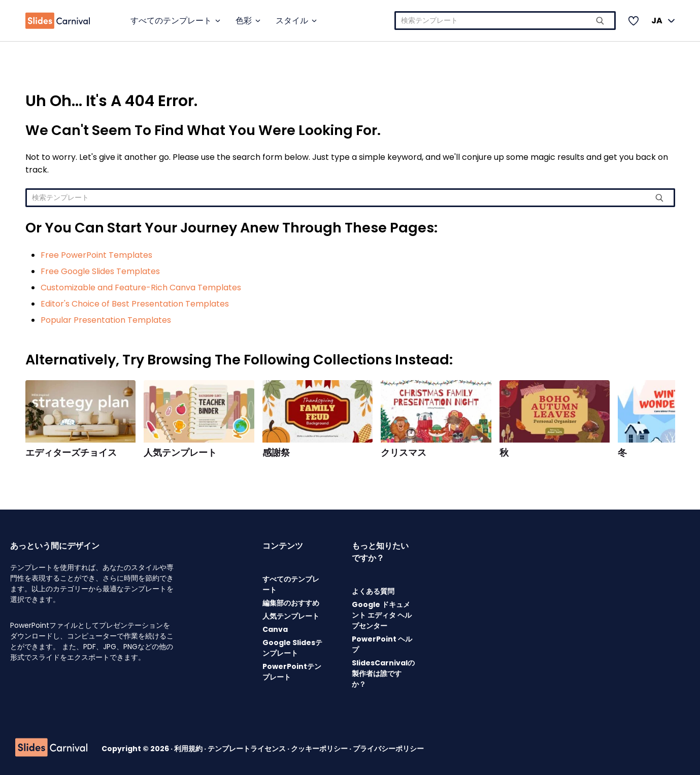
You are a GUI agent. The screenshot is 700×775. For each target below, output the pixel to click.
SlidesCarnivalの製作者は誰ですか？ (383, 673)
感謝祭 (276, 453)
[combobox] (505, 21)
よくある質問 (373, 591)
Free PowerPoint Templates (96, 255)
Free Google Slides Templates (100, 271)
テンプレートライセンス (247, 749)
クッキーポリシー (320, 749)
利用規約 (189, 749)
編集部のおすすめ (291, 603)
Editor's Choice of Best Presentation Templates (135, 304)
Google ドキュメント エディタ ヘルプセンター (382, 615)
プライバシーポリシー (388, 749)
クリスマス (404, 453)
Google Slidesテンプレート (292, 648)
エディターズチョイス (71, 453)
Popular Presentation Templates (106, 320)
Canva (275, 629)
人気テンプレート (180, 453)
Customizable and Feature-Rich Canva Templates (141, 288)
